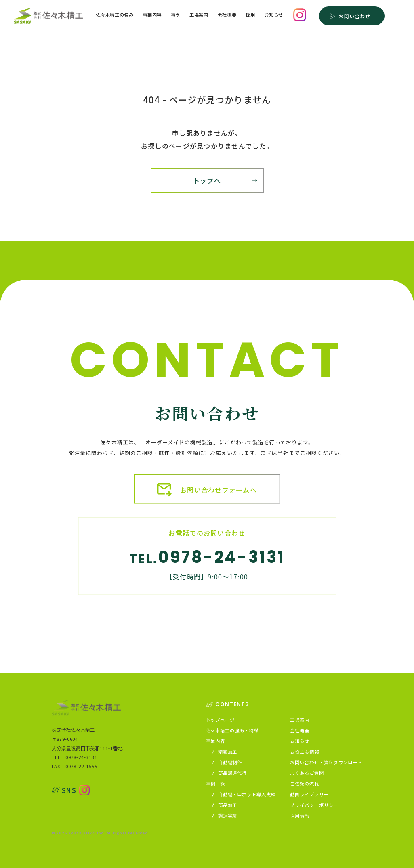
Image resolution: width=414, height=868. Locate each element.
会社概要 (227, 15)
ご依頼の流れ (304, 784)
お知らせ (274, 15)
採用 (250, 15)
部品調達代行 (230, 773)
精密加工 (225, 752)
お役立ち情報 (304, 752)
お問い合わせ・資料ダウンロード (326, 762)
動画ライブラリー (309, 794)
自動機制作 (227, 762)
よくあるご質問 (307, 773)
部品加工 (225, 805)
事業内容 (152, 15)
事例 (175, 15)
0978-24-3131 (221, 557)
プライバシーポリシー (314, 805)
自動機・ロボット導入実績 (244, 794)
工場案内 (199, 15)
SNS (64, 790)
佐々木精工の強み (115, 15)
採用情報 (300, 816)
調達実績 (225, 816)
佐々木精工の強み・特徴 (232, 731)
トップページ (220, 720)
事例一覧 (216, 784)
